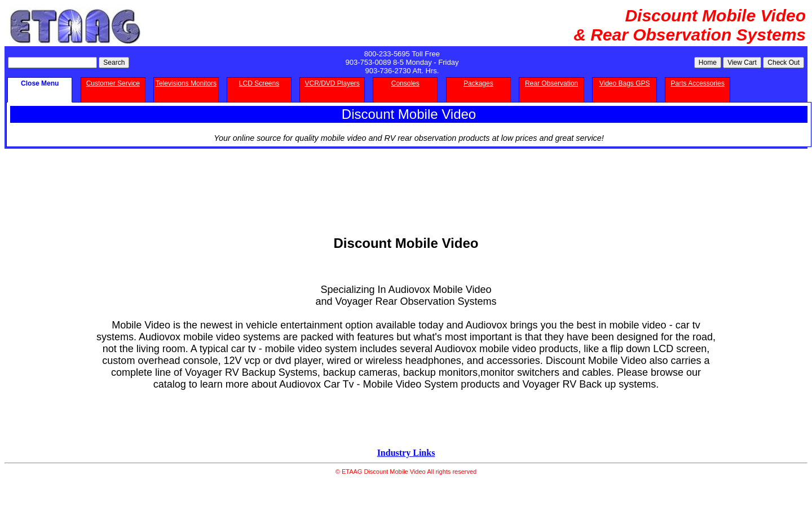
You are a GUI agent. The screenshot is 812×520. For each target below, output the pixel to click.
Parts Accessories (698, 83)
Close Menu (40, 83)
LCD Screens (259, 83)
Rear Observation (551, 83)
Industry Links (406, 453)
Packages (478, 83)
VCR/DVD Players (332, 83)
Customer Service (113, 83)
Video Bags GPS (625, 83)
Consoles (405, 83)
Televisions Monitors (186, 83)
